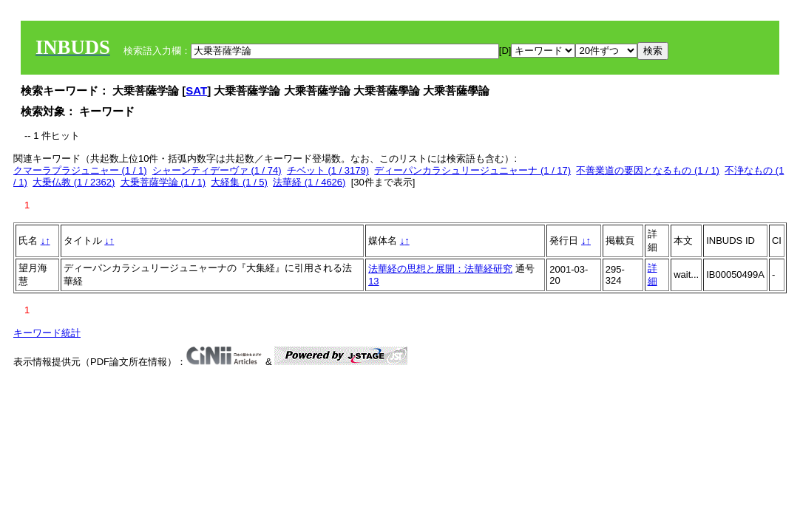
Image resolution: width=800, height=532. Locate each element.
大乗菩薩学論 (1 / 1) (163, 182)
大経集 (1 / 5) (239, 182)
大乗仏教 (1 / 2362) (74, 182)
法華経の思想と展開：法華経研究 (440, 269)
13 (373, 281)
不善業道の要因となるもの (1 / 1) (648, 170)
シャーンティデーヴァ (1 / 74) (217, 170)
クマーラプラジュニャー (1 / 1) (80, 170)
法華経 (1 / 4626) (309, 182)
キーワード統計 (47, 333)
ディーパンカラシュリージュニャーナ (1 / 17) (472, 170)
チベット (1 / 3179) (328, 170)
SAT (196, 91)
